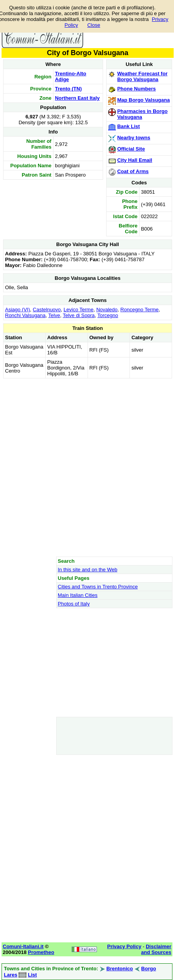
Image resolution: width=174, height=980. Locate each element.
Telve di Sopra (79, 315)
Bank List (128, 126)
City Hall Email (134, 160)
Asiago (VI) (17, 310)
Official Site (131, 149)
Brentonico (120, 969)
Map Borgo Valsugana (143, 100)
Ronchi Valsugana (25, 315)
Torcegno (108, 315)
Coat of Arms (133, 171)
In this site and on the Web (88, 570)
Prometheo (41, 952)
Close (94, 25)
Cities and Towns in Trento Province (98, 587)
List (32, 975)
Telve (54, 315)
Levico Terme (78, 310)
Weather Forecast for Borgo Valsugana (142, 76)
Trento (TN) (68, 89)
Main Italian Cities (78, 595)
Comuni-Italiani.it (23, 946)
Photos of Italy (74, 604)
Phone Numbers (136, 89)
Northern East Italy (78, 98)
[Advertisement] (87, 467)
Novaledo (107, 310)
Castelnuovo (47, 310)
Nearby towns (134, 138)
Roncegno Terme (140, 310)
